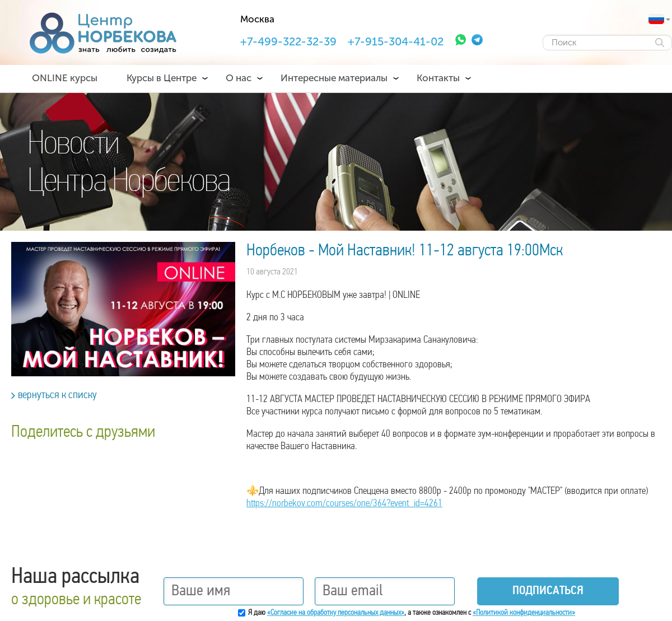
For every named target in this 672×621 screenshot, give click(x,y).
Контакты (438, 78)
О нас (239, 78)
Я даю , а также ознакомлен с (412, 613)
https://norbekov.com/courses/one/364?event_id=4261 (344, 504)
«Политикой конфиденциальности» (524, 613)
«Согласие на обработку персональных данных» (336, 613)
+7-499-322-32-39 (288, 41)
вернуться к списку (54, 395)
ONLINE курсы (65, 78)
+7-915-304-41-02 (396, 41)
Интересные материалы (334, 78)
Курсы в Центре (162, 78)
